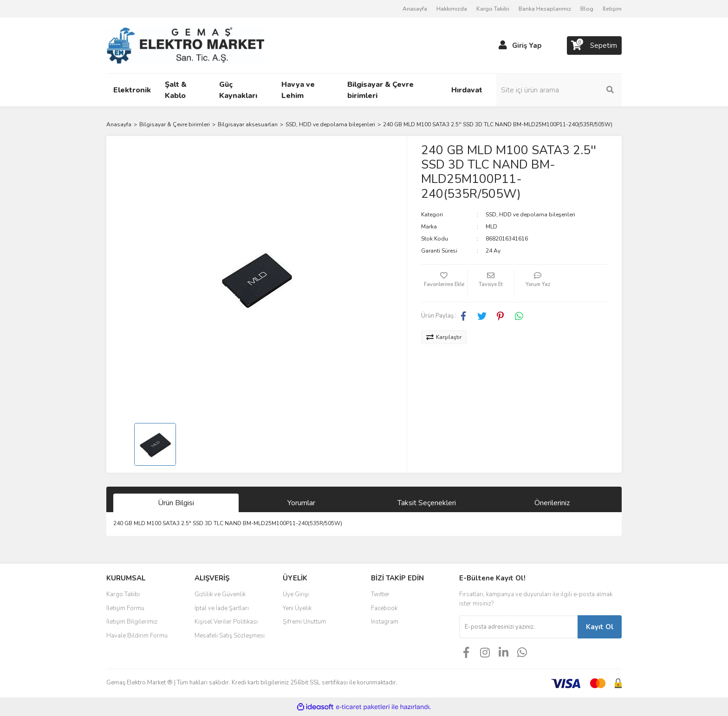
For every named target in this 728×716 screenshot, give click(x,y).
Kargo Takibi (493, 9)
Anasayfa (415, 9)
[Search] (559, 90)
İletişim (612, 9)
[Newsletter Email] (518, 627)
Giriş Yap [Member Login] (527, 46)
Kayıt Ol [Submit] (600, 627)
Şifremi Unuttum (304, 622)
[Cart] (594, 46)
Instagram (385, 622)
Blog (587, 9)
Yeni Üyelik (297, 608)
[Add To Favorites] (444, 283)
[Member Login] (503, 46)
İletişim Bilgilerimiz (132, 622)
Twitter (380, 594)
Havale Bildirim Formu (137, 636)
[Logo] (185, 45)
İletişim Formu (125, 608)
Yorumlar (301, 503)
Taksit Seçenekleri (427, 503)
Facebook (384, 608)
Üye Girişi (296, 594)
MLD (491, 227)
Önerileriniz (552, 503)
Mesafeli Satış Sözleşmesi (230, 636)
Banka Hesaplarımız (545, 9)
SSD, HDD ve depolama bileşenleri (530, 215)
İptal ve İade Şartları (222, 608)
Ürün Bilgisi (176, 503)
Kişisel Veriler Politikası (226, 622)
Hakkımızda (452, 9)
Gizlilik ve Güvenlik (220, 594)
